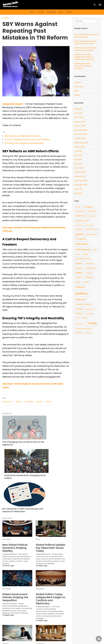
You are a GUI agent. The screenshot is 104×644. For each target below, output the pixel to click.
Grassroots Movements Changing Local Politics (46, 435)
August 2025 (79, 147)
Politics (69, 12)
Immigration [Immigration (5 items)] (81, 239)
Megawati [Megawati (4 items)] (79, 268)
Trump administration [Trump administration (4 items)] (84, 329)
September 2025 (81, 143)
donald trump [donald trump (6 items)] (82, 221)
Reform (49, 402)
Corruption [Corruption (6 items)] (88, 207)
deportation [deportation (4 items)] (92, 211)
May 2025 (78, 160)
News (61, 12)
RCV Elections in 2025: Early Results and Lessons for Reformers (15, 461)
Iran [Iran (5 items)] (95, 250)
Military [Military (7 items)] (79, 273)
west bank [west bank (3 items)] (88, 333)
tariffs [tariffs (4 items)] (78, 318)
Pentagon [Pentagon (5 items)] (89, 277)
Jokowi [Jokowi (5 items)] (85, 254)
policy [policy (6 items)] (87, 282)
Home (32, 12)
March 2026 (79, 117)
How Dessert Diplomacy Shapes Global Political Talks (50, 600)
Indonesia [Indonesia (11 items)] (82, 244)
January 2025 (80, 176)
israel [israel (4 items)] (78, 254)
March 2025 (79, 168)
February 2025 (80, 172)
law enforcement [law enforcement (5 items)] (83, 259)
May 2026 (78, 109)
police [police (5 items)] (78, 282)
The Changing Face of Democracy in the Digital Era (16, 435)
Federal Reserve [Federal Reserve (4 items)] (92, 229)
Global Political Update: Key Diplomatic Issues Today (49, 500)
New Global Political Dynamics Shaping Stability (14, 500)
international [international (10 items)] (83, 250)
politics (39, 402)
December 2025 (81, 130)
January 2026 (80, 126)
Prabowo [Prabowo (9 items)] (80, 300)
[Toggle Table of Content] (4, 132)
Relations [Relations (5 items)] (79, 313)
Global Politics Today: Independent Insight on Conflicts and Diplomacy (50, 549)
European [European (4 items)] (79, 229)
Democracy (7, 402)
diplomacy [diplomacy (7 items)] (81, 216)
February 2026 (80, 122)
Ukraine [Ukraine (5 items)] (79, 333)
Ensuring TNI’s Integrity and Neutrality (24, 143)
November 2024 (81, 185)
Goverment (52, 12)
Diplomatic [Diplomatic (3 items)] (93, 216)
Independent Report (13, 104)
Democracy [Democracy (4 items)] (80, 211)
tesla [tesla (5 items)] (85, 318)
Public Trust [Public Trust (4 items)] (90, 309)
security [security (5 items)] (90, 313)
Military (19, 402)
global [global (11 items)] (79, 234)
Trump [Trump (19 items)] (92, 323)
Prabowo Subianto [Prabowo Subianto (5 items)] (83, 304)
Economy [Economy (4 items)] (79, 225)
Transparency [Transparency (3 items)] (80, 324)
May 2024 (78, 193)
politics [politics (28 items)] (82, 293)
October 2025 (80, 138)
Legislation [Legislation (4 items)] (90, 264)
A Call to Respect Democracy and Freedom (27, 139)
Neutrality (29, 402)
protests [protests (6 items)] (79, 309)
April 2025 (78, 164)
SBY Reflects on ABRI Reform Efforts (23, 136)
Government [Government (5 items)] (92, 234)
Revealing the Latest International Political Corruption (15, 600)
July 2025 (78, 151)
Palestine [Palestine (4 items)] (79, 277)
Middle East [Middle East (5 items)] (91, 268)
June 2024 (78, 189)
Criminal (41, 12)
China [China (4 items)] (78, 207)
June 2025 (78, 155)
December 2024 (81, 181)
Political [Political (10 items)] (80, 287)
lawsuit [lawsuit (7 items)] (79, 263)
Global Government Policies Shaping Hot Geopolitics (14, 549)
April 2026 (78, 113)
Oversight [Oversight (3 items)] (89, 273)
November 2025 (81, 134)
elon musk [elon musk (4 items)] (89, 225)
